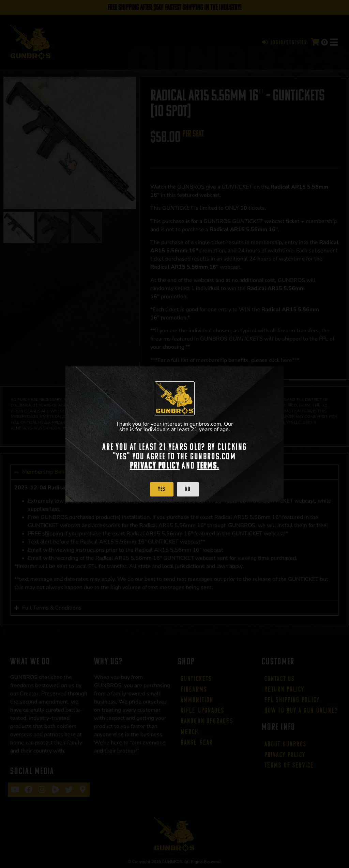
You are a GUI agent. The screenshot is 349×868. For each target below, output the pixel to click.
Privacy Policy (155, 465)
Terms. (208, 465)
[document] (174, 434)
